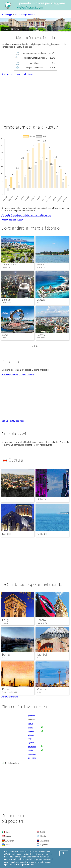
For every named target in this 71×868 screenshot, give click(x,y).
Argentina (44, 845)
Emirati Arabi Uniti (9, 692)
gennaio (31, 716)
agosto (31, 743)
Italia (4, 658)
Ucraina (9, 845)
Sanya (5, 335)
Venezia (42, 689)
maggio (31, 731)
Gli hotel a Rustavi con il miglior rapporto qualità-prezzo (26, 215)
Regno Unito (42, 623)
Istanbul (42, 655)
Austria (8, 836)
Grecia (43, 836)
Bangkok (7, 300)
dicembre (32, 758)
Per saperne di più (25, 865)
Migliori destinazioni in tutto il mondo (18, 374)
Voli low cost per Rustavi (12, 220)
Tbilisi (6, 499)
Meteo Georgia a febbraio (25, 15)
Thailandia (45, 840)
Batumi (41, 499)
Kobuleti (42, 534)
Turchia (40, 658)
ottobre (31, 750)
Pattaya (41, 335)
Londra (41, 620)
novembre (32, 754)
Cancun (41, 300)
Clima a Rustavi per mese (13, 421)
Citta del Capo (9, 265)
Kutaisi (6, 534)
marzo (31, 723)
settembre (32, 746)
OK (64, 853)
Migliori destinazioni (10, 696)
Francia (5, 623)
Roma (6, 655)
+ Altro (35, 346)
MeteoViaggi (7, 15)
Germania (10, 840)
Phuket (40, 265)
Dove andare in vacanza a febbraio (17, 74)
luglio (30, 739)
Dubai (6, 689)
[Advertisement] (35, 97)
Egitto (43, 832)
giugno (31, 735)
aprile (30, 727)
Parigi (6, 620)
